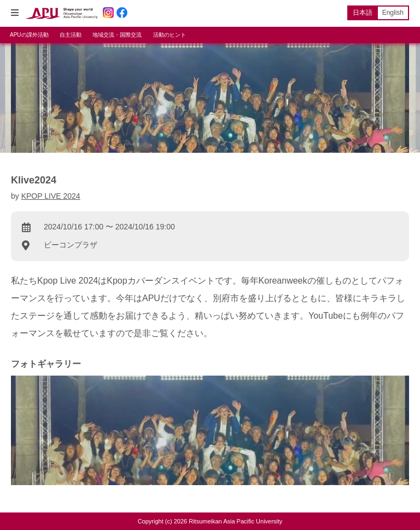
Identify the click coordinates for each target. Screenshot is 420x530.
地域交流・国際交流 (117, 35)
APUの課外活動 (29, 35)
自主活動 (71, 35)
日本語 (363, 13)
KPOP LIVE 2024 (51, 196)
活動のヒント (170, 35)
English (393, 13)
